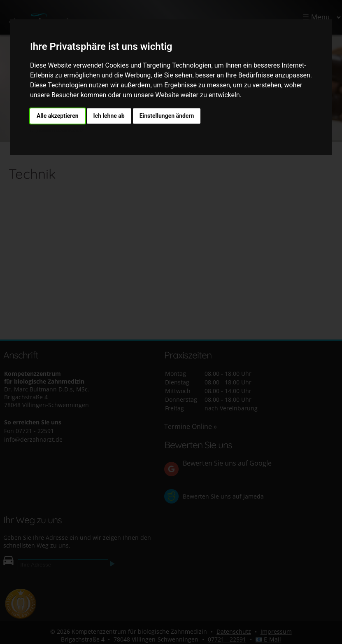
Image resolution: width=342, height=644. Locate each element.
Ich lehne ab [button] (109, 116)
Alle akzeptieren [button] (58, 116)
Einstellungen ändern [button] (167, 116)
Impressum (42, 131)
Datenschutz (69, 131)
